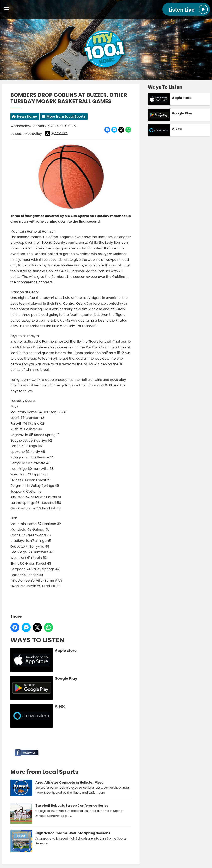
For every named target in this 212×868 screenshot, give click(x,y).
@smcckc (56, 133)
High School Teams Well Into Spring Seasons (73, 833)
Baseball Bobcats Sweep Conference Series (72, 806)
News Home (27, 116)
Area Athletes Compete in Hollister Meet (69, 782)
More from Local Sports (66, 116)
